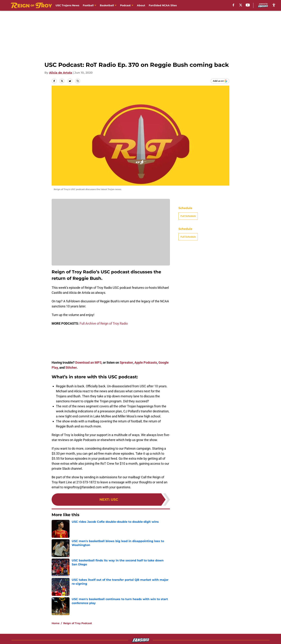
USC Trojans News (67, 5)
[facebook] (233, 5)
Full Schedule (188, 216)
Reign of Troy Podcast (78, 623)
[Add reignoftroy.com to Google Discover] (220, 81)
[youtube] (248, 5)
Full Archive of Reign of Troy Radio (104, 323)
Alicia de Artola (61, 73)
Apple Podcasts (146, 362)
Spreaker (126, 362)
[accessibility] (274, 5)
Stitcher (71, 368)
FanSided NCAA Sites (163, 5)
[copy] (78, 81)
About (141, 5)
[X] (241, 5)
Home (56, 623)
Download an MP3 (88, 362)
